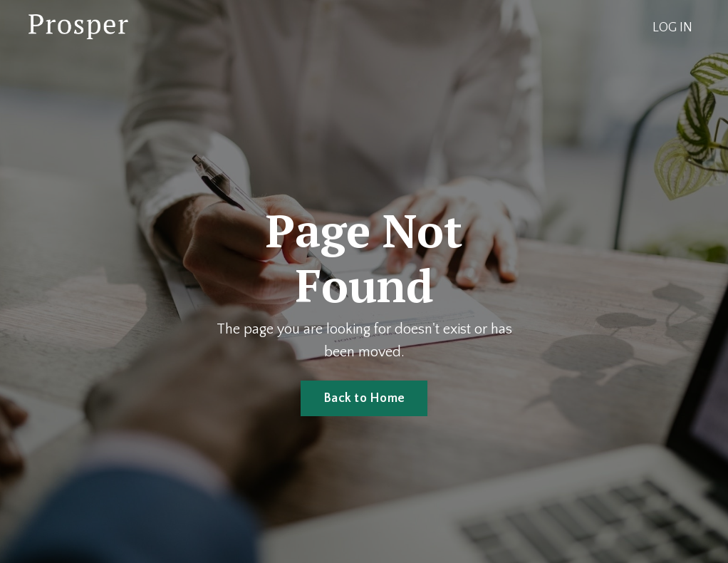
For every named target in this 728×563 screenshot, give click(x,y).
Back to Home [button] (364, 398)
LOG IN (672, 28)
